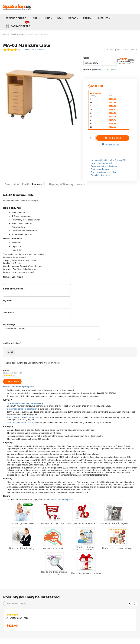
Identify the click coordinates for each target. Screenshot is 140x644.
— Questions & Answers (99, 175)
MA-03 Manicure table (51, 333)
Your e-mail (9, 313)
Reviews (39, 184)
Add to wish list (110, 145)
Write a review (38, 50)
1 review (26, 50)
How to (81, 184)
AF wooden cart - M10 (17, 618)
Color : (87, 58)
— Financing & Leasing (99, 169)
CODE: (111, 50)
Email (25, 184)
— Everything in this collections (102, 166)
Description (12, 184)
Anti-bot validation (11, 343)
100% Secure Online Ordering (21, 417)
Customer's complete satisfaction (22, 409)
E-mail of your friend (13, 289)
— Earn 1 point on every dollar (102, 172)
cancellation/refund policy (61, 500)
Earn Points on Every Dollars (20, 423)
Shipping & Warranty (61, 184)
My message (9, 324)
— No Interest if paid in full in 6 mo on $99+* (108, 160)
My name (8, 301)
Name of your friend (13, 277)
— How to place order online (101, 163)
